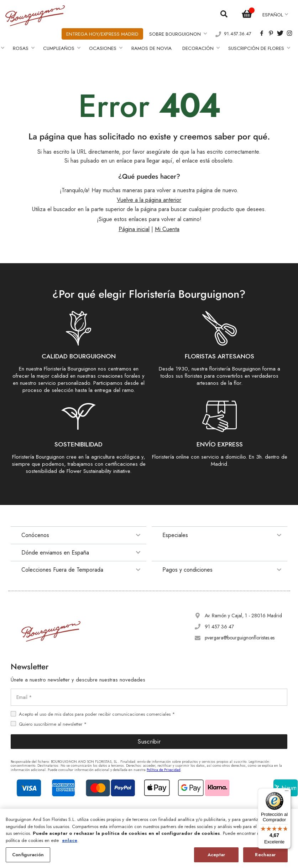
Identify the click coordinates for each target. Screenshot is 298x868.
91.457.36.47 (238, 32)
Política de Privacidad (164, 766)
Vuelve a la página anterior (149, 197)
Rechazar (265, 855)
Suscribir (149, 738)
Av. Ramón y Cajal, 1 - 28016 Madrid (243, 612)
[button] (275, 14)
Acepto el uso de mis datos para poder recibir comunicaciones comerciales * (97, 711)
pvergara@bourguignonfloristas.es (240, 634)
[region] (149, 838)
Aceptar (216, 855)
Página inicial (134, 226)
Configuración (28, 855)
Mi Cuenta (167, 226)
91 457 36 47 (219, 623)
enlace (70, 840)
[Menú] (287, 792)
